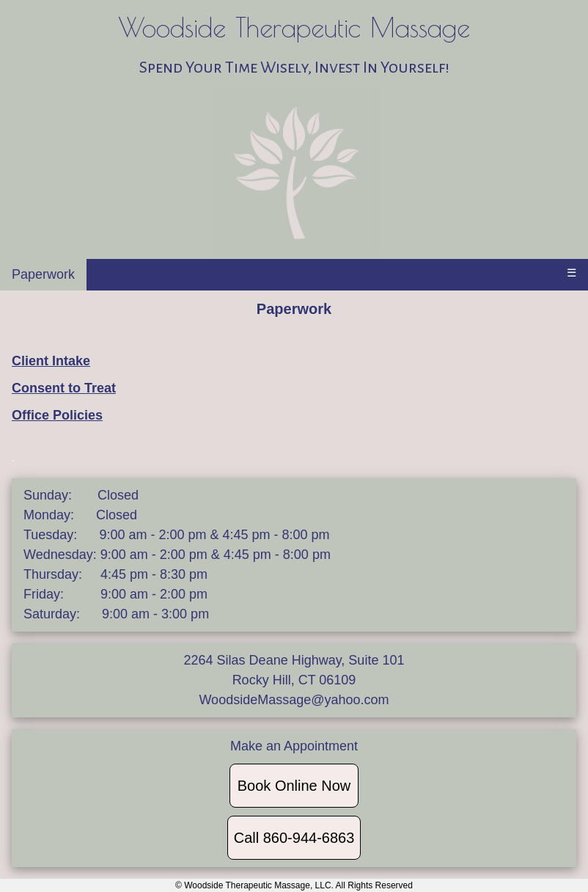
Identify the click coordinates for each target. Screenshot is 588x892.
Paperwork (43, 274)
